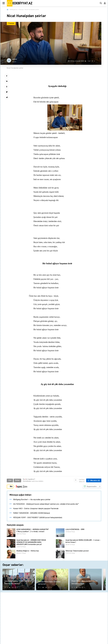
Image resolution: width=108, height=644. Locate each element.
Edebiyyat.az (14, 10)
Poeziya (21, 10)
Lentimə (79, 480)
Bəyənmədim (92, 487)
